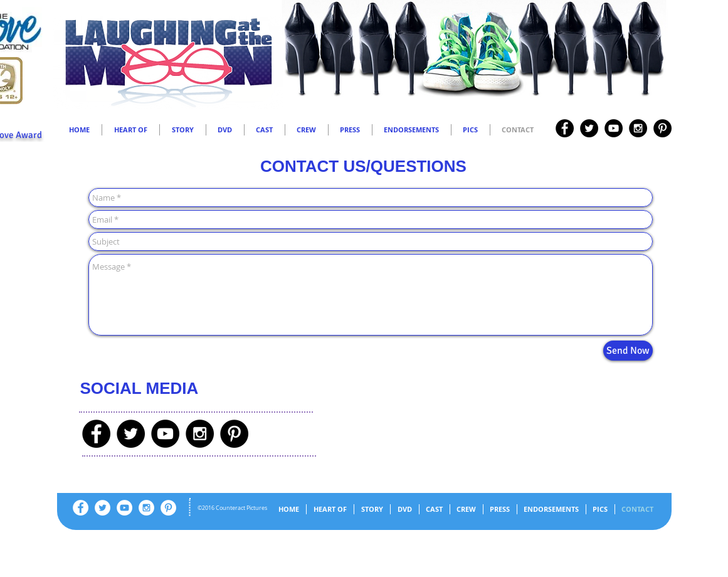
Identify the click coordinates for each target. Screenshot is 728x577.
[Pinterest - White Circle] (168, 508)
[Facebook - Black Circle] (565, 128)
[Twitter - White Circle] (103, 508)
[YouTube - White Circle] (124, 508)
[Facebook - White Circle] (81, 508)
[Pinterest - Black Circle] (662, 128)
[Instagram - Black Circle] (638, 128)
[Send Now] (628, 351)
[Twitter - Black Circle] (589, 128)
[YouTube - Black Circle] (614, 128)
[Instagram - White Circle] (146, 508)
